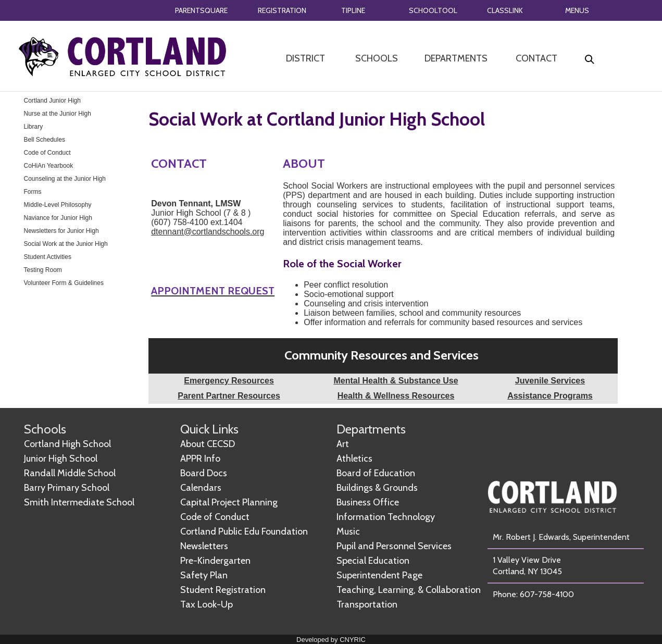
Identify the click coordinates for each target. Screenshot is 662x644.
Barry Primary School (67, 488)
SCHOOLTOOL (433, 10)
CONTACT (536, 58)
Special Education (373, 561)
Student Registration (223, 590)
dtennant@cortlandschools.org (208, 232)
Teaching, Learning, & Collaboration (409, 590)
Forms (33, 192)
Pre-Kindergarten (215, 561)
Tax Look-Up (207, 604)
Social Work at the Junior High (66, 244)
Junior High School (61, 459)
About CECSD (208, 444)
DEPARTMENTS (456, 58)
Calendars (201, 488)
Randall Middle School (70, 473)
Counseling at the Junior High (65, 179)
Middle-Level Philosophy (58, 205)
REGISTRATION (282, 10)
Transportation (367, 604)
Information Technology (386, 517)
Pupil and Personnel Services (394, 546)
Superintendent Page (379, 575)
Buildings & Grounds (377, 488)
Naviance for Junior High (58, 218)
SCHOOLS (377, 58)
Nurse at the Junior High (58, 114)
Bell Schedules (45, 140)
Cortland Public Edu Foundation (244, 531)
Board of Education (376, 473)
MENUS (577, 10)
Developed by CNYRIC (331, 640)
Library (34, 127)
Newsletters (204, 546)
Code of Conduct (47, 153)
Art (343, 444)
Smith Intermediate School (79, 502)
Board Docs (204, 473)
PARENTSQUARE (201, 10)
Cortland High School (67, 444)
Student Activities (48, 257)
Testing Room (43, 270)
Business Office (368, 502)
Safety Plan (204, 575)
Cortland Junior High (52, 101)
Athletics (354, 459)
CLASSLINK (505, 10)
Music (348, 531)
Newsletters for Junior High (61, 231)
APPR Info (200, 459)
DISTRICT (305, 58)
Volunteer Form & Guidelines (64, 283)
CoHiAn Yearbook (49, 166)
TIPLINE (353, 10)
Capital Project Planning (229, 502)
